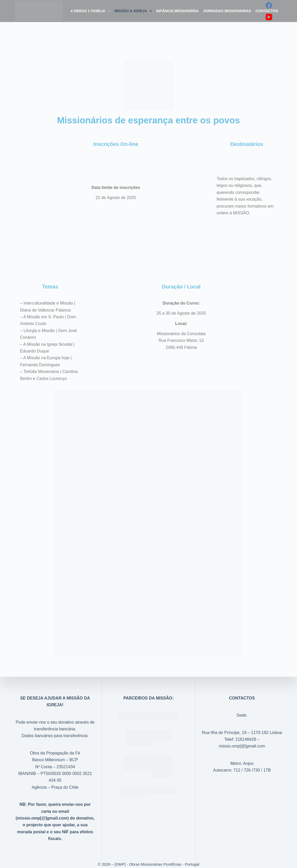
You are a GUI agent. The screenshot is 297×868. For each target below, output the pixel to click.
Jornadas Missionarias (227, 11)
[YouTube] (269, 17)
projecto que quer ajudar (50, 825)
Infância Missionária (178, 11)
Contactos (267, 11)
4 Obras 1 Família (91, 11)
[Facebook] (269, 5)
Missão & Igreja (134, 11)
